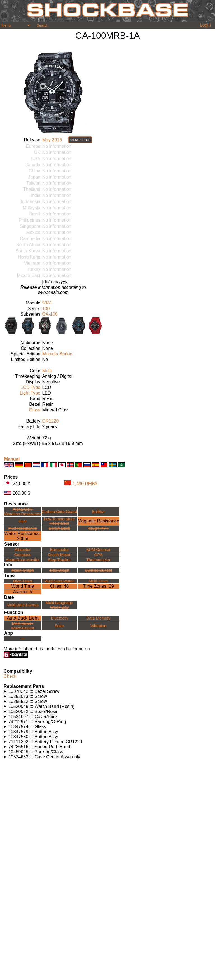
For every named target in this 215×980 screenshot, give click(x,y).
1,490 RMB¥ (85, 484)
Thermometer (98, 560)
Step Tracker (59, 560)
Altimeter (23, 550)
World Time (23, 586)
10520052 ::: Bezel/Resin (33, 711)
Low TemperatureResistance (59, 521)
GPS (98, 555)
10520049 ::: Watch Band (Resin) (41, 706)
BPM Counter (98, 550)
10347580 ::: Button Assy (33, 737)
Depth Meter (59, 555)
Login (205, 25)
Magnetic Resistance (98, 521)
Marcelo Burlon (57, 354)
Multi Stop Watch (59, 581)
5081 (47, 303)
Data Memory (98, 618)
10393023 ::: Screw (28, 696)
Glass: (35, 410)
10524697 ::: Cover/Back (33, 717)
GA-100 (50, 314)
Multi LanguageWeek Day (59, 605)
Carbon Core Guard (59, 512)
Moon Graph (23, 570)
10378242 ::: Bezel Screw (34, 691)
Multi (47, 371)
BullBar (98, 512)
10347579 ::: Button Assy (33, 732)
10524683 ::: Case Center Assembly (44, 757)
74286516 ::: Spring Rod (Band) (40, 747)
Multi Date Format (23, 605)
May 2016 (52, 140)
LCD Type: (31, 387)
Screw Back (59, 528)
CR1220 (51, 421)
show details (80, 140)
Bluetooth (59, 618)
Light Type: (31, 393)
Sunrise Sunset (99, 570)
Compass (23, 555)
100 (46, 309)
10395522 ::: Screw (28, 701)
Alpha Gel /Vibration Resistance (23, 512)
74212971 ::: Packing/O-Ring (37, 722)
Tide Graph (59, 570)
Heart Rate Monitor (23, 560)
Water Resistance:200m (23, 536)
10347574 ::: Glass (27, 727)
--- (23, 639)
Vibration (98, 626)
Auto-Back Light (23, 618)
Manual (12, 459)
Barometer (59, 550)
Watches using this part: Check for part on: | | (107, 691)
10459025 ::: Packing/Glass (36, 752)
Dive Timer (23, 581)
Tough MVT (99, 528)
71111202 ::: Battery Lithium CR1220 (45, 742)
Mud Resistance (23, 528)
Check (10, 676)
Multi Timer (98, 581)
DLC (23, 521)
